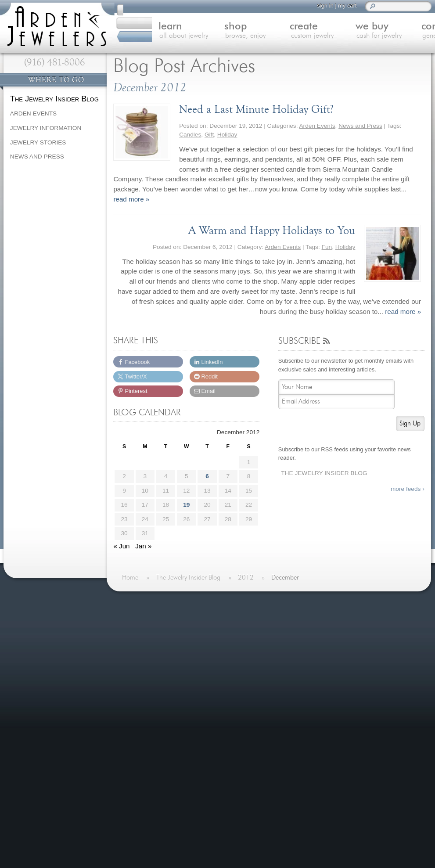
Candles (190, 135)
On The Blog (264, 603)
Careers (140, 716)
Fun (327, 247)
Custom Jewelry (152, 652)
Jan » (143, 546)
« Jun (121, 546)
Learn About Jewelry (158, 631)
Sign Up (410, 423)
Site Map (141, 727)
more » (82, 624)
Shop (136, 642)
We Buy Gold (148, 663)
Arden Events (317, 126)
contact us (401, 32)
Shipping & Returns (157, 706)
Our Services (147, 695)
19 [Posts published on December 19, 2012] (186, 505)
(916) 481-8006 (55, 62)
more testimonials (54, 658)
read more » (131, 199)
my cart (340, 5)
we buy (338, 32)
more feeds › (408, 489)
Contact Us (145, 674)
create (275, 32)
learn (150, 32)
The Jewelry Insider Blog (324, 473)
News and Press (360, 126)
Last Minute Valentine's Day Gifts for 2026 (320, 620)
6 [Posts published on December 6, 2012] (207, 476)
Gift (209, 135)
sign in (318, 5)
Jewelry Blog (147, 684)
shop (212, 32)
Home (137, 620)
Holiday (227, 135)
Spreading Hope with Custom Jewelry (312, 665)
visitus (226, 785)
